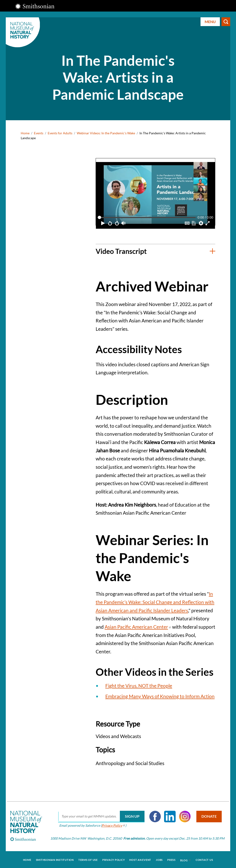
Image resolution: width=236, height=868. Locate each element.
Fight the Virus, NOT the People (139, 686)
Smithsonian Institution (55, 859)
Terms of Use (88, 859)
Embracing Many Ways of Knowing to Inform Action (160, 696)
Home (25, 133)
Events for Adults (60, 133)
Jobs (159, 859)
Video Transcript (121, 251)
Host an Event (140, 859)
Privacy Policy (114, 859)
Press (171, 859)
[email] (100, 817)
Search (226, 22)
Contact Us (204, 859)
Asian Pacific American (138, 627)
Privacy (113, 825)
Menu (210, 22)
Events (39, 133)
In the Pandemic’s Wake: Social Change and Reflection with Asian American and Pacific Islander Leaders (155, 602)
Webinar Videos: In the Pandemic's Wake (106, 133)
